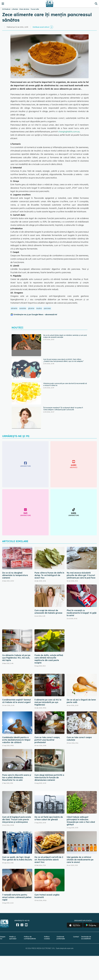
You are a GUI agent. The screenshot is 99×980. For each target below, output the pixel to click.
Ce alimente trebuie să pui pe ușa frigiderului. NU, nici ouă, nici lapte (16, 658)
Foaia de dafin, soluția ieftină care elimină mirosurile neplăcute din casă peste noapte (49, 659)
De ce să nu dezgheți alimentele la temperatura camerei (15, 575)
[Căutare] (96, 4)
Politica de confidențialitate (30, 938)
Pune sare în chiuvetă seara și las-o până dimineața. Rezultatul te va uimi (17, 777)
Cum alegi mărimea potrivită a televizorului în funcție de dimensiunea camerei (49, 777)
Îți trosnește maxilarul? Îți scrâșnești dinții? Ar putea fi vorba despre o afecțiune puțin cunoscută (63, 409)
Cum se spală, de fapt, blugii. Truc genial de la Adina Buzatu (17, 858)
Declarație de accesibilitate (86, 938)
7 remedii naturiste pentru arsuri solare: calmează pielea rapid (17, 897)
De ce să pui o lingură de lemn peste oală (81, 701)
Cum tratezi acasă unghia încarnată (47, 896)
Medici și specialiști (13, 938)
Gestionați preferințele (61, 938)
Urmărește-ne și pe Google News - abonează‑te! (35, 314)
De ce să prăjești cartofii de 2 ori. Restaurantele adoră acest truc (49, 860)
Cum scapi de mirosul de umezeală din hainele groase (48, 612)
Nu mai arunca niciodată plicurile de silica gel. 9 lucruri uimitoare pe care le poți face (81, 575)
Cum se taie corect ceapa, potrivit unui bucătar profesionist (47, 740)
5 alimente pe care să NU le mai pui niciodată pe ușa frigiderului (48, 702)
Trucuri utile (35, 9)
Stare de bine (24, 9)
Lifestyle (15, 9)
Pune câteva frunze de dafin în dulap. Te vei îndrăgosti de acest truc (49, 575)
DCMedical (6, 9)
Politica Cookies (47, 938)
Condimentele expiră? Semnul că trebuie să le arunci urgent (16, 701)
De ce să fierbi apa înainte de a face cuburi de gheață (49, 818)
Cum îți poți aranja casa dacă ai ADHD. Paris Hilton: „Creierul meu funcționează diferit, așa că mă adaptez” (63, 360)
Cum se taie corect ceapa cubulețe (79, 739)
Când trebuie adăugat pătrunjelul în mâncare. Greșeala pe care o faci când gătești (81, 821)
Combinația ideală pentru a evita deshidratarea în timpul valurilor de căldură (16, 740)
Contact (76, 937)
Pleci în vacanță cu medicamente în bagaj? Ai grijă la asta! (82, 613)
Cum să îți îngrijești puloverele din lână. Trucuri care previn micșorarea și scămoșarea (17, 819)
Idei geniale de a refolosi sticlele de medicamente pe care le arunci (80, 860)
